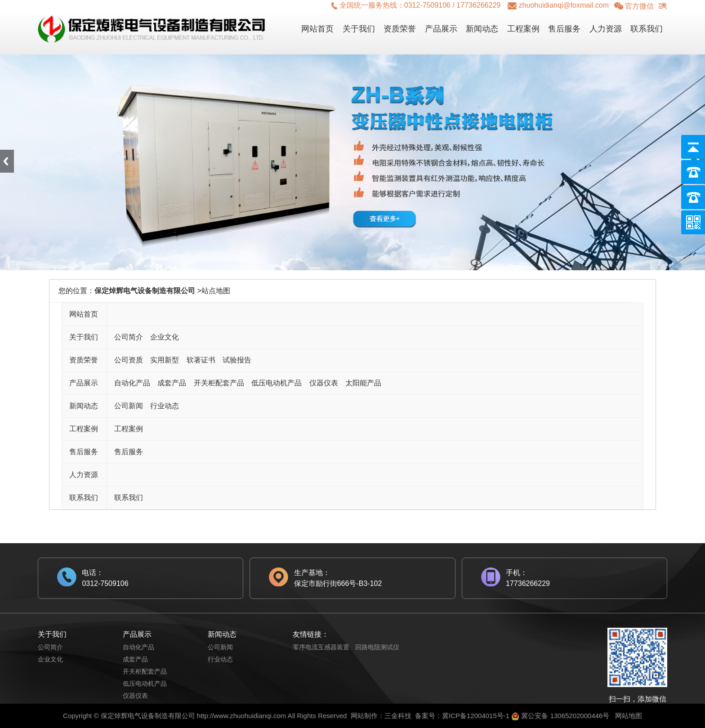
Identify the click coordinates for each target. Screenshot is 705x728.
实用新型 (165, 360)
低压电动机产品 (277, 383)
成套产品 (172, 383)
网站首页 (317, 29)
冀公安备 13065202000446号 (565, 716)
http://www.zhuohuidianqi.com (241, 716)
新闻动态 (482, 29)
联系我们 (647, 29)
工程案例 (523, 29)
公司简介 (129, 337)
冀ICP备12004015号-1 (476, 716)
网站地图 (629, 716)
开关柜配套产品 (219, 383)
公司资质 (129, 360)
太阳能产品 (363, 383)
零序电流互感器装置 (321, 647)
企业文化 (165, 337)
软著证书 (201, 360)
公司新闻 (129, 406)
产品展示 (441, 29)
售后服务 (564, 29)
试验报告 (237, 360)
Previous (7, 161)
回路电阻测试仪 (377, 647)
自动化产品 (132, 383)
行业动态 (165, 406)
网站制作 (364, 716)
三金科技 (398, 716)
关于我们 (359, 29)
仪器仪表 (324, 383)
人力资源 (606, 29)
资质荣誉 (400, 29)
